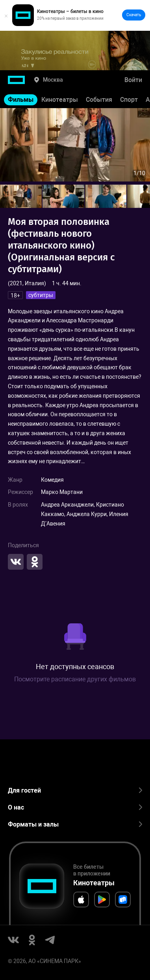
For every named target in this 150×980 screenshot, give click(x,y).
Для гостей (75, 790)
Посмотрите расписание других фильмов (75, 679)
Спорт (129, 100)
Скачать (134, 15)
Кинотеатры (60, 100)
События (99, 100)
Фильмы (21, 100)
